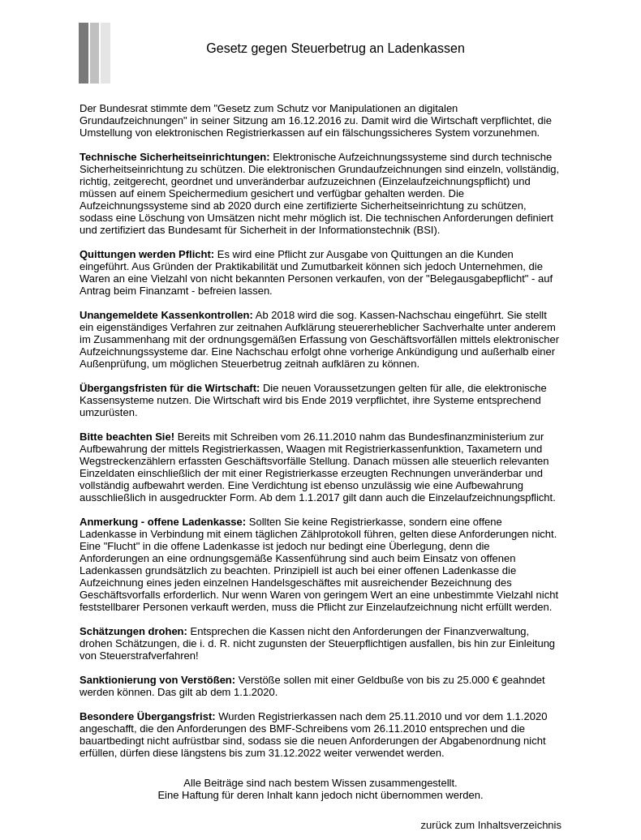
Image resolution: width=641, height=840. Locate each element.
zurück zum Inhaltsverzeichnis (491, 825)
